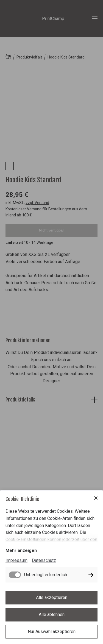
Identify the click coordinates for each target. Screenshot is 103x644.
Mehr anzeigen (21, 550)
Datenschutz (44, 560)
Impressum (16, 560)
